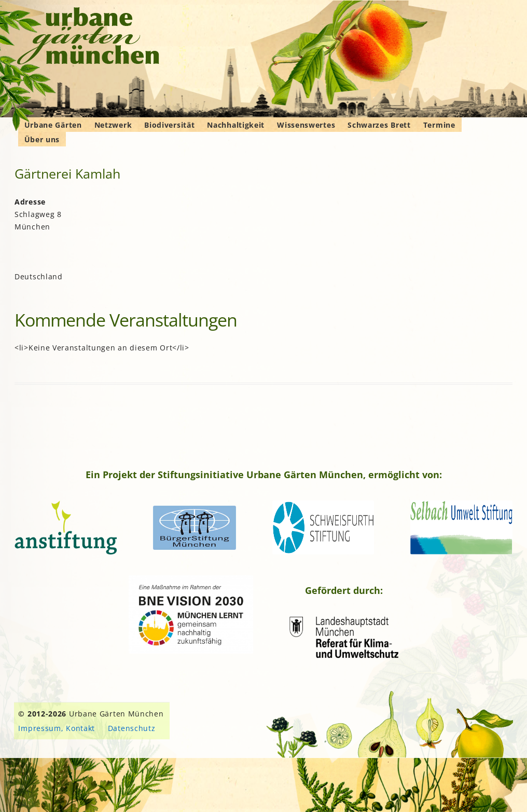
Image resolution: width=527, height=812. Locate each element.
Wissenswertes (306, 125)
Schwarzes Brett (379, 125)
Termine (439, 125)
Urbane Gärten (53, 125)
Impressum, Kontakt (57, 728)
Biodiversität (169, 125)
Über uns (42, 139)
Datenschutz (132, 728)
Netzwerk (113, 125)
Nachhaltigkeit (236, 125)
